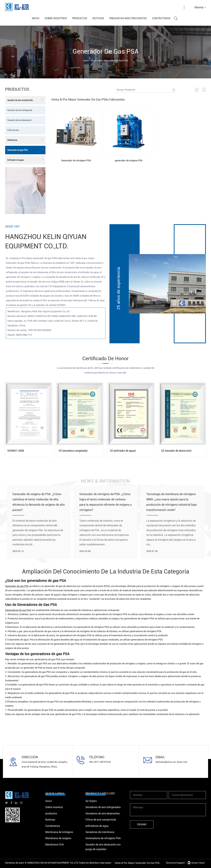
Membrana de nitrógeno (59, 832)
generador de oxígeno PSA (129, 161)
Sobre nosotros (56, 18)
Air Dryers (91, 801)
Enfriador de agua (25, 160)
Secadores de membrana (100, 832)
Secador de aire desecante (19, 120)
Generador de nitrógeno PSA (76, 161)
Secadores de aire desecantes (103, 813)
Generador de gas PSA (25, 150)
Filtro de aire (13, 130)
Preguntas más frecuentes (128, 18)
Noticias (98, 18)
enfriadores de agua (97, 826)
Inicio (36, 18)
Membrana (25, 140)
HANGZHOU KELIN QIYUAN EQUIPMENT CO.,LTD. (53, 863)
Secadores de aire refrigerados (103, 807)
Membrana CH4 (54, 844)
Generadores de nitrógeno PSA (103, 838)
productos (80, 18)
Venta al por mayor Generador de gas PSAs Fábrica (138, 863)
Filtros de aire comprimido (101, 820)
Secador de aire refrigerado (20, 110)
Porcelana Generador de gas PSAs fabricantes (46, 258)
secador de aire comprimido (25, 100)
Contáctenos (161, 18)
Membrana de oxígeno (58, 838)
